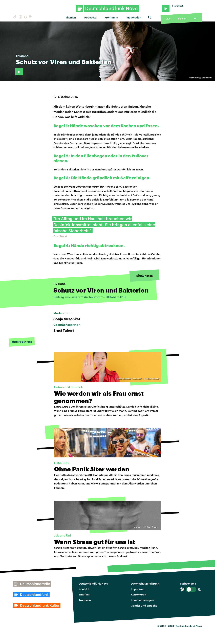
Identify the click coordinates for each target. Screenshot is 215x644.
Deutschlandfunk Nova (93, 583)
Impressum (138, 589)
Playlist (182, 19)
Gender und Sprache (144, 605)
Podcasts (90, 17)
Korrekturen (138, 594)
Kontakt (84, 589)
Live (168, 19)
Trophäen (85, 600)
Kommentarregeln (142, 600)
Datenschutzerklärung (145, 583)
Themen (71, 17)
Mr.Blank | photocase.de (202, 78)
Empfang (85, 594)
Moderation (134, 17)
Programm (111, 17)
